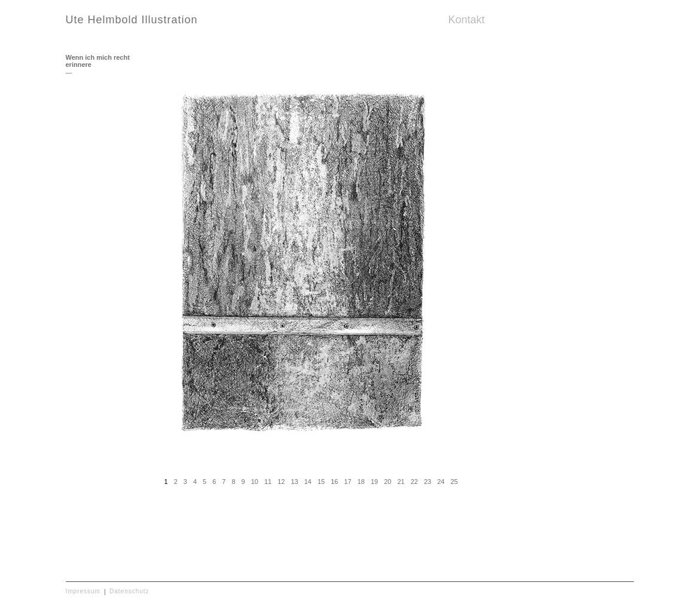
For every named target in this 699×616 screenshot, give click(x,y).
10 (255, 482)
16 (334, 482)
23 (428, 482)
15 (321, 482)
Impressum (83, 591)
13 (294, 482)
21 (401, 482)
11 (268, 482)
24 (441, 482)
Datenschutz (129, 591)
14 (308, 482)
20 (387, 482)
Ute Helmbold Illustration (132, 20)
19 (374, 482)
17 (347, 482)
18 (361, 482)
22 (414, 482)
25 (454, 482)
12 (281, 482)
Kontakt (467, 20)
